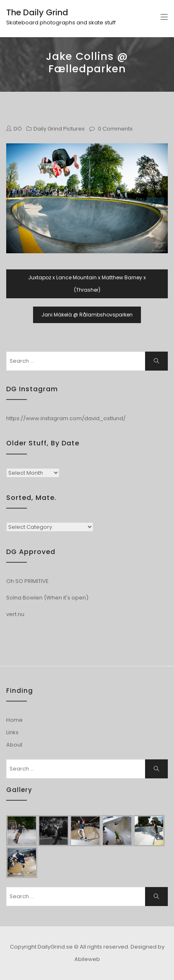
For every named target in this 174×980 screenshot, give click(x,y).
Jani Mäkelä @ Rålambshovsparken (87, 315)
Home (14, 720)
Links (12, 732)
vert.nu (15, 614)
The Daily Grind (37, 12)
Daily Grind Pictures (59, 129)
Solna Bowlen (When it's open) (47, 598)
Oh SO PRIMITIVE (27, 581)
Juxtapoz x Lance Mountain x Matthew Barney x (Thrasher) (87, 284)
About (14, 745)
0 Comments (115, 129)
